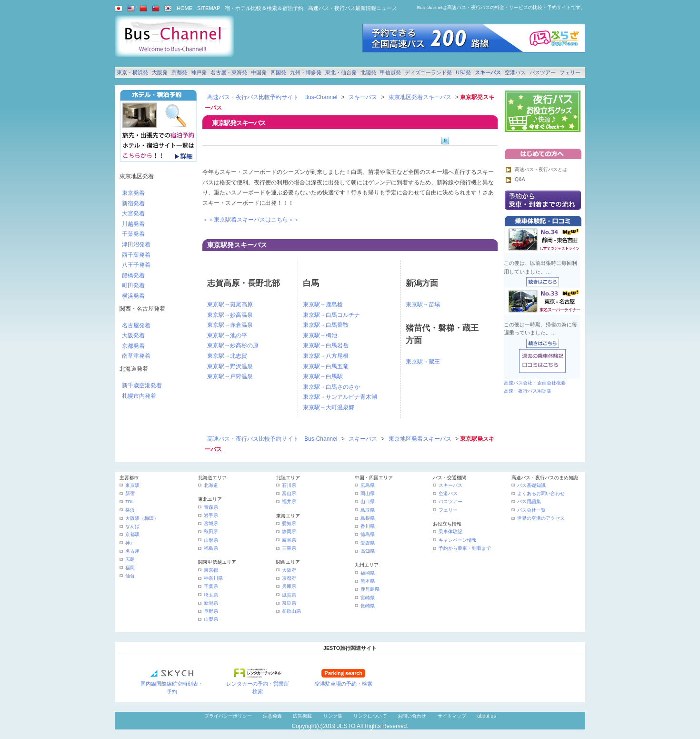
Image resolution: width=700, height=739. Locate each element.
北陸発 (368, 72)
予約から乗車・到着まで (465, 548)
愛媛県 (368, 543)
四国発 (278, 72)
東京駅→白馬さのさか (331, 387)
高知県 (368, 551)
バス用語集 (529, 501)
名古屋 (132, 551)
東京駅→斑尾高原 (230, 304)
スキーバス (488, 72)
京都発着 (133, 346)
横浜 (130, 510)
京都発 (179, 72)
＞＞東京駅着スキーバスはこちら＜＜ (251, 220)
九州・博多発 (306, 72)
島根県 (368, 518)
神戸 (130, 543)
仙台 (130, 576)
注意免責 (272, 716)
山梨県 (211, 619)
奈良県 (289, 603)
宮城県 (211, 523)
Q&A (520, 179)
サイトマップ (452, 716)
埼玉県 (211, 595)
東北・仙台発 (341, 72)
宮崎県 (368, 598)
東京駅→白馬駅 (323, 376)
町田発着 (133, 285)
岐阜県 (289, 540)
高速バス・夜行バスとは (541, 169)
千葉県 (211, 586)
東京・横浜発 (132, 72)
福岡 (130, 568)
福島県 (211, 548)
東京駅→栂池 (320, 335)
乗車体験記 (450, 531)
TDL (130, 501)
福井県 (289, 501)
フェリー (570, 72)
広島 (130, 559)
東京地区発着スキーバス (420, 97)
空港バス (515, 72)
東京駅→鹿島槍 (323, 304)
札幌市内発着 (139, 396)
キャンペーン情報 (458, 540)
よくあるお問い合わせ (541, 493)
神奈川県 (213, 578)
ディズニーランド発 (428, 72)
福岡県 (368, 573)
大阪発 (160, 72)
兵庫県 (289, 586)
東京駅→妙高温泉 (230, 315)
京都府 (289, 578)
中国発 (259, 72)
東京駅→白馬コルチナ (331, 315)
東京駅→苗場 (423, 304)
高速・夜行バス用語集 (528, 391)
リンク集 (333, 716)
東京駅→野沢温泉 (230, 366)
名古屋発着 (136, 325)
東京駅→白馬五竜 (326, 366)
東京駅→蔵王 (423, 362)
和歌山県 (291, 611)
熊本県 (368, 581)
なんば (132, 526)
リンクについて (370, 716)
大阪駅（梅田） (142, 518)
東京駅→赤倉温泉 (230, 325)
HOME (185, 8)
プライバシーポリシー (228, 716)
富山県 (289, 493)
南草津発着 (136, 356)
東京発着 (133, 193)
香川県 (368, 526)
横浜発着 (133, 296)
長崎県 (368, 606)
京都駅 (132, 534)
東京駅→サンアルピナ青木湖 (340, 397)
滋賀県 (289, 595)
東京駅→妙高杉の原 (233, 345)
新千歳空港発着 (142, 385)
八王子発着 (136, 265)
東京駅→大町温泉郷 (329, 407)
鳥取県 (368, 510)
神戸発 (199, 72)
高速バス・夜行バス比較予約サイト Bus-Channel (272, 97)
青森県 (211, 507)
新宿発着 (133, 203)
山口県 (368, 501)
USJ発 (463, 72)
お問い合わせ (412, 716)
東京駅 (132, 485)
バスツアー (543, 72)
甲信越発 (390, 72)
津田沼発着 (136, 244)
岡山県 (368, 493)
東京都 (211, 570)
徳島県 (368, 534)
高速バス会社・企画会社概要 (535, 383)
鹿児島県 (370, 589)
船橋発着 (133, 275)
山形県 (211, 540)
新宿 (130, 493)
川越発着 (133, 224)
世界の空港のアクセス (541, 518)
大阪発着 (133, 335)
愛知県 (289, 523)
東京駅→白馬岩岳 (326, 345)
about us (486, 716)
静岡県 (289, 531)
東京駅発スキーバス (237, 245)
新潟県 (211, 603)
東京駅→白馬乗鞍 (326, 325)
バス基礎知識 (531, 485)
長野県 (211, 611)
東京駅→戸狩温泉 (230, 376)
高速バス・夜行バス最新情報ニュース (353, 8)
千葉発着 (133, 234)
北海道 (211, 485)
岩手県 (211, 515)
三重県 (289, 548)
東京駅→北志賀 (227, 356)
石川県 (289, 485)
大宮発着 (133, 213)
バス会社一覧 (531, 510)
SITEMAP (209, 8)
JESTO (346, 726)
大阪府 (289, 570)
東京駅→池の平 (227, 335)
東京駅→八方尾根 (326, 356)
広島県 (368, 485)
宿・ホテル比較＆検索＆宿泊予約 (264, 8)
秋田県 (211, 531)
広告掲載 (302, 716)
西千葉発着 (136, 255)
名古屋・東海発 (229, 72)
